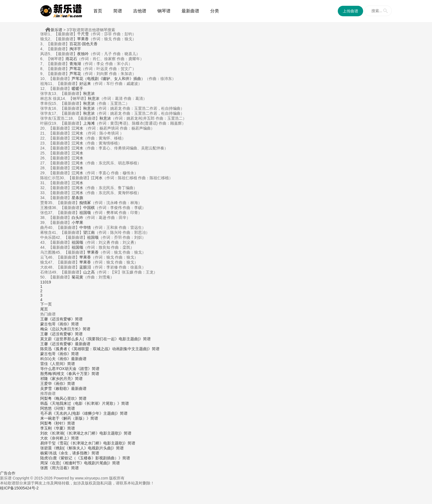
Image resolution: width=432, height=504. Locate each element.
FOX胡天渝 (67, 369)
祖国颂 (85, 213)
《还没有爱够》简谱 (65, 319)
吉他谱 (140, 11)
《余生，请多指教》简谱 (78, 453)
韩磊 (44, 403)
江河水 (78, 128)
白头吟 (77, 218)
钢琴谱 (164, 11)
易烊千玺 (48, 443)
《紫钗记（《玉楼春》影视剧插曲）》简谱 (93, 458)
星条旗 (77, 198)
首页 (98, 11)
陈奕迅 (46, 349)
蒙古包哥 (48, 324)
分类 (215, 11)
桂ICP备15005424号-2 (19, 488)
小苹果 (77, 222)
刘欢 (44, 433)
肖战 (53, 453)
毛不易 (46, 413)
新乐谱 (56, 30)
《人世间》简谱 (61, 364)
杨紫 (44, 453)
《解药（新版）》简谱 (79, 418)
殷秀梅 (46, 374)
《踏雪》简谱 (88, 369)
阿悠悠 (46, 408)
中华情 (85, 227)
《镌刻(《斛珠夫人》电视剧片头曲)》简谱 (88, 448)
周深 (44, 463)
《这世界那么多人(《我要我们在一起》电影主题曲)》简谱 (101, 339)
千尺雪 (83, 34)
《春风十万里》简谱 (82, 374)
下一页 (46, 304)
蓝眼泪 (85, 267)
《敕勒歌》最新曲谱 (69, 388)
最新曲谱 (190, 11)
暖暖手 (77, 89)
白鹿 (53, 458)
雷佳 (44, 364)
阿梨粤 (46, 398)
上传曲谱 (350, 11)
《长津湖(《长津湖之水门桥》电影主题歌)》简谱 (90, 433)
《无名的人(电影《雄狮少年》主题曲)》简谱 (90, 413)
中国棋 (89, 208)
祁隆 (44, 379)
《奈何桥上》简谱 (63, 438)
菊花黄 (77, 277)
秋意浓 (89, 93)
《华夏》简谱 (63, 428)
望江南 (89, 232)
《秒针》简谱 (63, 423)
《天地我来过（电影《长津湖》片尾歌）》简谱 (88, 403)
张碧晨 (46, 448)
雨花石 (71, 59)
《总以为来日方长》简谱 (69, 329)
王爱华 (46, 384)
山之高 (89, 272)
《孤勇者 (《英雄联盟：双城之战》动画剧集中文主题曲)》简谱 (106, 349)
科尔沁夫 (48, 359)
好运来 (85, 84)
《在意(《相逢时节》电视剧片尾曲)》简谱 (84, 463)
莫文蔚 (46, 339)
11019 (46, 282)
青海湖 (75, 64)
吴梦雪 (46, 388)
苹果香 (83, 39)
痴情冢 (85, 203)
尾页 (44, 309)
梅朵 (44, 329)
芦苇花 (75, 69)
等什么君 (48, 369)
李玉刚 (46, 428)
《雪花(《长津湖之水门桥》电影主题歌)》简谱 (95, 443)
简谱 (118, 11)
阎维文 (59, 374)
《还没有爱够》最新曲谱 (69, 344)
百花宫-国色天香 (84, 44)
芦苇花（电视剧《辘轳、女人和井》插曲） (108, 79)
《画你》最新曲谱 (71, 359)
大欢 (44, 438)
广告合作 (8, 473)
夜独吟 (83, 54)
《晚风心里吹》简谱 (69, 398)
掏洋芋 (75, 49)
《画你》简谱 (67, 324)
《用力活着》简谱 (63, 468)
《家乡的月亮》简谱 (65, 379)
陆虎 (44, 458)
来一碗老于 (50, 418)
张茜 (44, 468)
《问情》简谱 (63, 408)
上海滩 (89, 123)
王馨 (44, 319)
